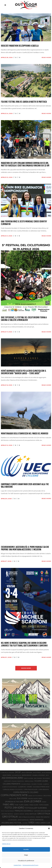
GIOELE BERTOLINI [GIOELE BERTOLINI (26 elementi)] (31, 814)
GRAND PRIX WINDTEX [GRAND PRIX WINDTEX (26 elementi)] (43, 817)
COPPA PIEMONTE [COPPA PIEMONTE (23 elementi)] (44, 789)
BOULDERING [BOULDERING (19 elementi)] (46, 778)
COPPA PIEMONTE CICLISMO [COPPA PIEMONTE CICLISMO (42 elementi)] (26, 792)
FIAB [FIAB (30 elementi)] (17, 805)
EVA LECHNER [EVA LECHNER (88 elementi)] (33, 801)
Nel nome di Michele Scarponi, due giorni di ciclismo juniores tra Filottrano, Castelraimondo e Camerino (24, 644)
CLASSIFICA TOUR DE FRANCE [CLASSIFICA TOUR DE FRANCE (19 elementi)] (10, 787)
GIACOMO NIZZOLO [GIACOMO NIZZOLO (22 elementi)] (7, 814)
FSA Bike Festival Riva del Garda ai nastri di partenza (24, 102)
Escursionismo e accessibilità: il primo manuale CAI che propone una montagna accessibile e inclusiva (25, 548)
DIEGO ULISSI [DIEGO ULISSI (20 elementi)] (13, 799)
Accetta (26, 849)
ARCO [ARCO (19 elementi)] (47, 775)
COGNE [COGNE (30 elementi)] (29, 787)
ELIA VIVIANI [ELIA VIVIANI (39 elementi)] (22, 798)
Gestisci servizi (6, 844)
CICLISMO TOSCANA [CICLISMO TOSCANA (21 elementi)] (37, 784)
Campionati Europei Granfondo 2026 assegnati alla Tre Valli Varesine (25, 486)
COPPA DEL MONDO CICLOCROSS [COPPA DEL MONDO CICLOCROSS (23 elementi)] (13, 789)
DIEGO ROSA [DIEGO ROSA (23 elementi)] (47, 796)
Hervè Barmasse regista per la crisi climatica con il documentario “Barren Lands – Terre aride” (24, 372)
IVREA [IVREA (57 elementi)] (31, 822)
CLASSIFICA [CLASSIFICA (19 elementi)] (46, 784)
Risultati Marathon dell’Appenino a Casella (20, 46)
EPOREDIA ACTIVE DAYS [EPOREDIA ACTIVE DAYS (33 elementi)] (14, 802)
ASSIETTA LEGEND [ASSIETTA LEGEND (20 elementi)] (29, 778)
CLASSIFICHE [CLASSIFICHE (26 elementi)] (22, 787)
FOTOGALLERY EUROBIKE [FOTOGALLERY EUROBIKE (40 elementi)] (36, 808)
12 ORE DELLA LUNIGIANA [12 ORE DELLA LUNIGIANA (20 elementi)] (7, 773)
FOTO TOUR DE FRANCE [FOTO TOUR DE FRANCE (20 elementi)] (7, 811)
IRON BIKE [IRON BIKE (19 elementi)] (25, 823)
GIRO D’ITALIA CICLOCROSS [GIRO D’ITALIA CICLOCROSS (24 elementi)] (27, 817)
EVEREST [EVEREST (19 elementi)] (44, 802)
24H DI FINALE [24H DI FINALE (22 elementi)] (37, 772)
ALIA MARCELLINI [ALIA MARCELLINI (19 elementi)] (16, 775)
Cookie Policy (18, 865)
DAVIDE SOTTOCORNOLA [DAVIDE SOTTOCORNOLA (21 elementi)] (35, 796)
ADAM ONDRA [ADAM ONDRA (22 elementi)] (7, 775)
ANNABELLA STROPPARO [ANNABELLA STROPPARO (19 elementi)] (39, 775)
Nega (26, 855)
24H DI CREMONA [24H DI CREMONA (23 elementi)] (27, 772)
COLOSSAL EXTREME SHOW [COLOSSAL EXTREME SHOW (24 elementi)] (41, 787)
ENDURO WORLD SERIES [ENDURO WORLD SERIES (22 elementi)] (35, 799)
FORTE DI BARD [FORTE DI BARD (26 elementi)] (44, 805)
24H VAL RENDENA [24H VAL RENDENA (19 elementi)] (46, 773)
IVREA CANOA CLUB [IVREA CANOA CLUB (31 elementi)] (43, 823)
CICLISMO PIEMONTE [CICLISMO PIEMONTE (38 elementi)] (12, 784)
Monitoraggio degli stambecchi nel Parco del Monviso (25, 433)
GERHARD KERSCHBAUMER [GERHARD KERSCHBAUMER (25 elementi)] (42, 811)
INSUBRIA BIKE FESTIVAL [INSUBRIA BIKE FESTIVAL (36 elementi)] (12, 823)
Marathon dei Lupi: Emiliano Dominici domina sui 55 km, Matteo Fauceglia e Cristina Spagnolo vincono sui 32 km (25, 164)
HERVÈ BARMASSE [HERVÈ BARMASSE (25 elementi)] (23, 820)
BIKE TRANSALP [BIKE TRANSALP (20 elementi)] (38, 778)
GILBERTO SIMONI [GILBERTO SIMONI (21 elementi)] (19, 814)
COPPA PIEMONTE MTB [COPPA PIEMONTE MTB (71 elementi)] (14, 795)
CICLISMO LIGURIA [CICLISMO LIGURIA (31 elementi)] (41, 781)
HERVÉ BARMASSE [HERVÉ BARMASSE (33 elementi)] (36, 820)
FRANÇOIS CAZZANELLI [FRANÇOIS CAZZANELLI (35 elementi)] (24, 811)
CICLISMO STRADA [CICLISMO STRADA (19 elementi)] (26, 784)
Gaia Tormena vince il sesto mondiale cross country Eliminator (24, 223)
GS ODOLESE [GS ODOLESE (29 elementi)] (12, 820)
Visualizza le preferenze (26, 861)
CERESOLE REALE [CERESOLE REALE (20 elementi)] (29, 781)
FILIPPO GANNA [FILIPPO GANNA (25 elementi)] (24, 805)
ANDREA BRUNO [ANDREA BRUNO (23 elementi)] (27, 775)
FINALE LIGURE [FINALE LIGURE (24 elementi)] (34, 805)
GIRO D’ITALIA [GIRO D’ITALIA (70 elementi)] (10, 817)
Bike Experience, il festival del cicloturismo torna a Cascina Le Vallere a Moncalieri (24, 319)
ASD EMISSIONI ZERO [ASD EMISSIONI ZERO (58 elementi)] (12, 778)
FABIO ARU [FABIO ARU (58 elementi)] (8, 804)
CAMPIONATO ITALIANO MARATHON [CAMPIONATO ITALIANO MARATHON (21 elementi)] (14, 781)
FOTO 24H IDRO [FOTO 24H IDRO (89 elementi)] (15, 808)
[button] (49, 828)
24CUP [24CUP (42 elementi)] (18, 772)
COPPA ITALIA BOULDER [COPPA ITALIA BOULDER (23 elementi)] (30, 789)
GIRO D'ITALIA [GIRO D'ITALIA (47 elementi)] (44, 814)
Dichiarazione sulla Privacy (30, 865)
